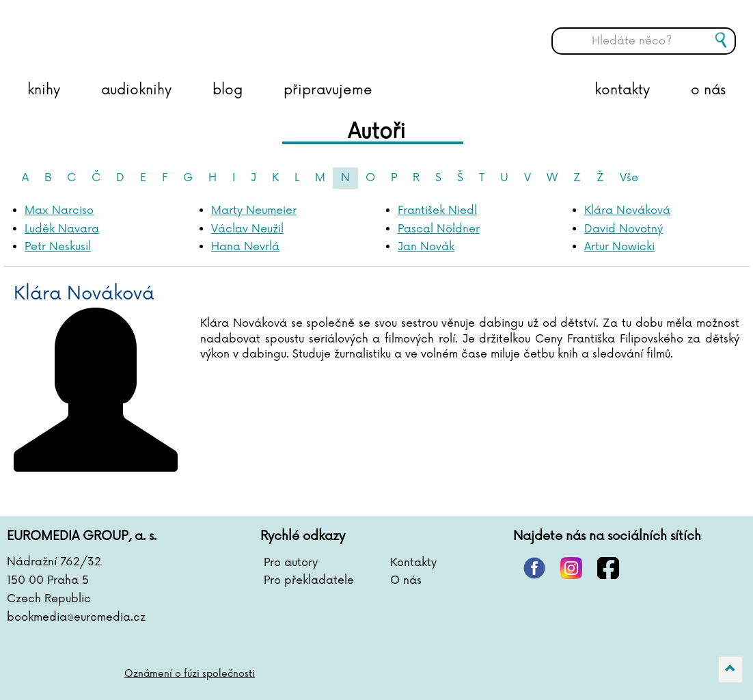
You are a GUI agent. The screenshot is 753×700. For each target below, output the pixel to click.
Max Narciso (59, 211)
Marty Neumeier (254, 211)
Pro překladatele (309, 580)
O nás (406, 580)
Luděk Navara (62, 229)
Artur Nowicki (619, 247)
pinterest (534, 568)
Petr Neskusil (58, 247)
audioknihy (136, 90)
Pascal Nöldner (439, 229)
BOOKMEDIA (147, 31)
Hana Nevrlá (245, 247)
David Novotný (624, 229)
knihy (44, 90)
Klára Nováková (627, 211)
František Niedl (437, 211)
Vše (629, 178)
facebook (608, 568)
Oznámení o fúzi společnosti (190, 674)
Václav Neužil (247, 229)
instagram (571, 568)
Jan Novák (426, 247)
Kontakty (413, 563)
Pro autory (291, 563)
